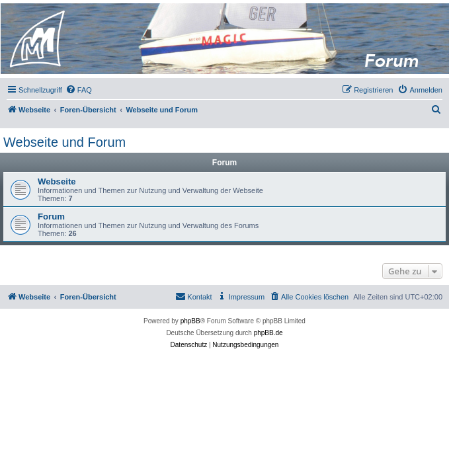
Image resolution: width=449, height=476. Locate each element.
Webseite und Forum (64, 142)
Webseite (57, 181)
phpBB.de (268, 333)
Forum (51, 217)
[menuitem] (79, 90)
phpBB (190, 321)
